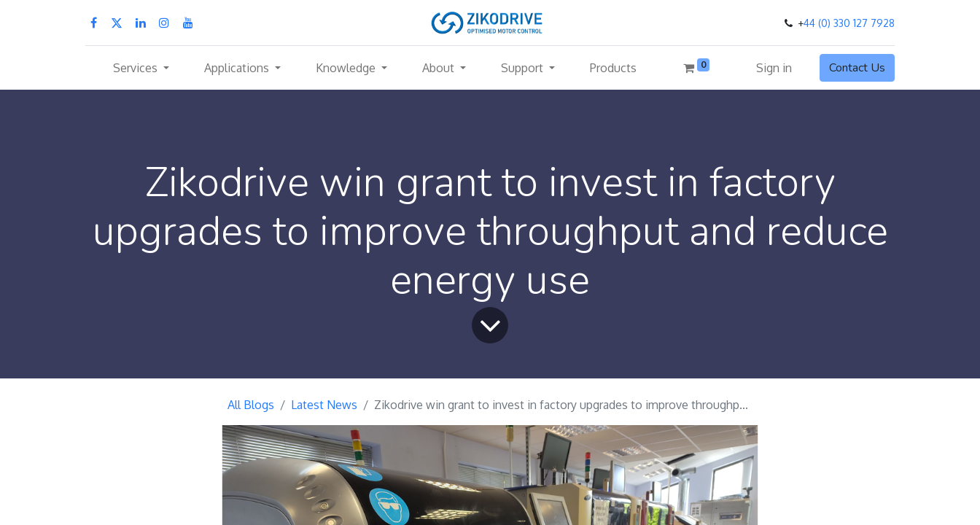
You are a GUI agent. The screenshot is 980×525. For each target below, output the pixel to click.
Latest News (324, 405)
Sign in (774, 68)
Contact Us (857, 68)
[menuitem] (613, 68)
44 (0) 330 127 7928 (849, 23)
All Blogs (251, 405)
